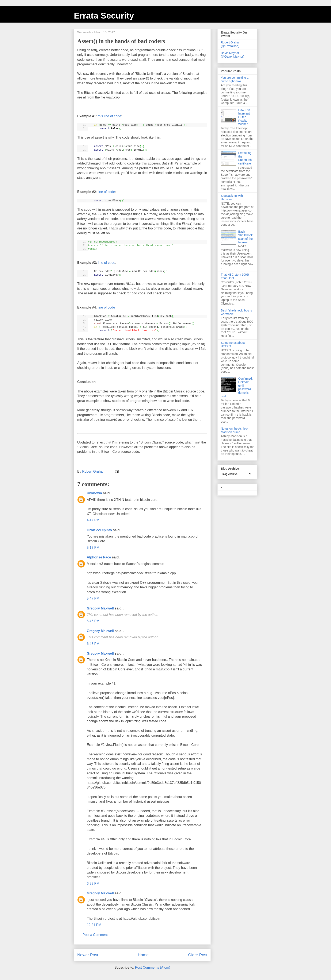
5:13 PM (93, 548)
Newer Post (88, 955)
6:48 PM (93, 644)
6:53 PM (93, 884)
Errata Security (104, 16)
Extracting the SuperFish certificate (245, 158)
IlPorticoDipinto (99, 530)
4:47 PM (93, 520)
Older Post (198, 955)
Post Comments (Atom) (153, 967)
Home (143, 955)
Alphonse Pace (99, 557)
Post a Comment (95, 935)
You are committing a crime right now (235, 79)
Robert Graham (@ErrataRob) (231, 44)
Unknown (94, 493)
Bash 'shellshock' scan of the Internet (246, 237)
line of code (106, 192)
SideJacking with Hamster (232, 197)
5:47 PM (93, 598)
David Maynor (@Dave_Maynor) (233, 55)
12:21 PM (94, 925)
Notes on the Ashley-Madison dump (234, 430)
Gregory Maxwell (100, 608)
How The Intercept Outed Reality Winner (244, 117)
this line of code (109, 116)
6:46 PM (93, 621)
